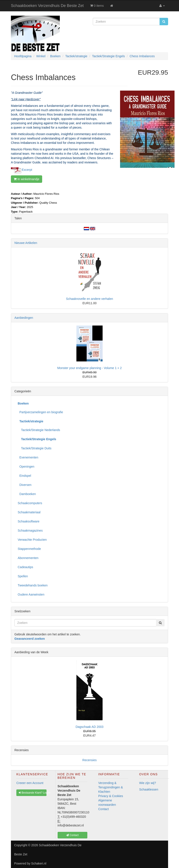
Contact (103, 809)
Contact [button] (72, 835)
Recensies (89, 760)
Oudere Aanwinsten (31, 594)
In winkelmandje (27, 179)
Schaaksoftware (29, 521)
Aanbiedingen (24, 318)
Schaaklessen (149, 789)
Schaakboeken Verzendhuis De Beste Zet (47, 6)
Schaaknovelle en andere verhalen (89, 299)
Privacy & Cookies (111, 796)
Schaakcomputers (30, 503)
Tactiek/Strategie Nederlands (39, 430)
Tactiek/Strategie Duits (35, 448)
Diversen (25, 485)
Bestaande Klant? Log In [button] (33, 793)
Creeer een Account (30, 783)
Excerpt (27, 170)
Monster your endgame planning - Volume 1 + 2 (89, 368)
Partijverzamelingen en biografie (40, 412)
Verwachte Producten (32, 540)
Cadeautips (25, 567)
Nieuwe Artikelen (26, 243)
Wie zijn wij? (148, 783)
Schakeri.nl (39, 863)
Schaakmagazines (30, 531)
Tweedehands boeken (33, 585)
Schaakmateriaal (29, 512)
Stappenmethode (29, 549)
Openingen (26, 467)
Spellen (23, 576)
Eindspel (24, 476)
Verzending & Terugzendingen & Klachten (111, 787)
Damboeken (27, 494)
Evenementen (28, 457)
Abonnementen (28, 558)
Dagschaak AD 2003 (89, 727)
